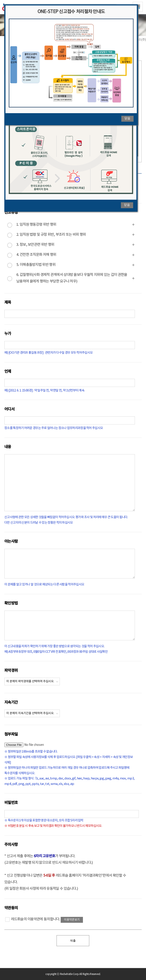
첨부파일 (11, 734)
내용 (8, 446)
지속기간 (11, 702)
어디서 (9, 409)
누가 (8, 333)
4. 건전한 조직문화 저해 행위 (36, 255)
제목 (8, 302)
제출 (73, 941)
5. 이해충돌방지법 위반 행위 (36, 265)
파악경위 (11, 670)
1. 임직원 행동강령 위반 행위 (36, 225)
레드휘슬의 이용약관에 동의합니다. (33, 919)
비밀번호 (11, 802)
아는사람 (11, 541)
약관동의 (11, 908)
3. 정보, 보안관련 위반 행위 (35, 245)
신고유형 (11, 212)
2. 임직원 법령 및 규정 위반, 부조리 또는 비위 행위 (51, 235)
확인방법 (11, 603)
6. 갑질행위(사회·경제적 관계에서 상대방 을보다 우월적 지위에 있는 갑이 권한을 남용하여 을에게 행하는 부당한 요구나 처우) (72, 278)
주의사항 (11, 844)
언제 (8, 371)
